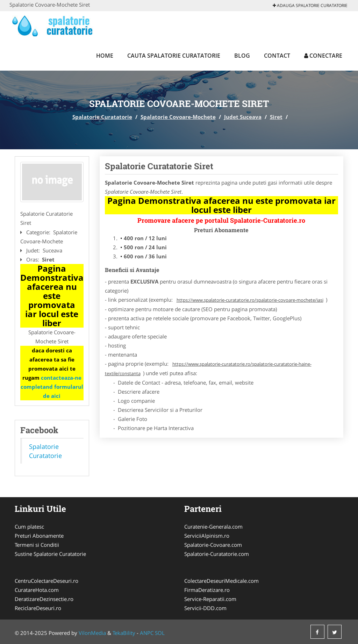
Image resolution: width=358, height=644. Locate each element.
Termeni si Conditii (37, 545)
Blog (242, 56)
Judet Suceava (243, 117)
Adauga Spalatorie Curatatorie (310, 5)
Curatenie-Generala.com (213, 527)
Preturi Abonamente (39, 536)
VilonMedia (92, 633)
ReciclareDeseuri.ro (38, 608)
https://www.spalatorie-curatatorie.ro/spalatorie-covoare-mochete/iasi (250, 300)
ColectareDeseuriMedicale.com (221, 581)
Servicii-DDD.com (205, 608)
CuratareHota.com (37, 590)
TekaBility (124, 633)
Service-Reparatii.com (210, 599)
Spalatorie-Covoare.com (213, 545)
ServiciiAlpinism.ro (207, 536)
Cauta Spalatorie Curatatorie (174, 56)
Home (105, 56)
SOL (160, 633)
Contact (277, 56)
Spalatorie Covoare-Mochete (178, 117)
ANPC (147, 633)
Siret (276, 117)
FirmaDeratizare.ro (207, 590)
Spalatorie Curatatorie (102, 117)
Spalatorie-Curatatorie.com (217, 554)
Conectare (323, 56)
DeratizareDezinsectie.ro (44, 599)
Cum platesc (29, 527)
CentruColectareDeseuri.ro (46, 581)
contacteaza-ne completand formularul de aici (52, 387)
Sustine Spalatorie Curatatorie (50, 554)
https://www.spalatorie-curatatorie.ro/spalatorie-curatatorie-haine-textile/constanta (208, 369)
